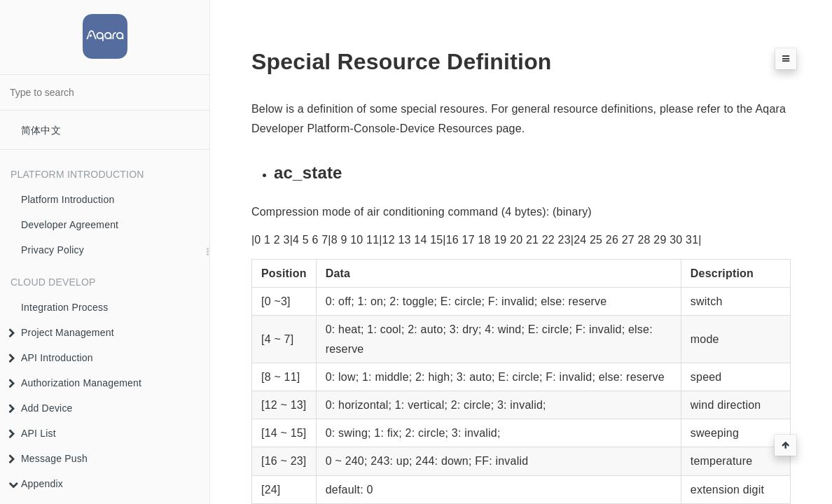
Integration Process (64, 307)
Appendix (36, 484)
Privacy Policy (53, 250)
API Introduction (51, 358)
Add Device (41, 408)
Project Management (61, 332)
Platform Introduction (68, 199)
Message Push (48, 458)
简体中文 (41, 130)
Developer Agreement (70, 225)
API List (32, 433)
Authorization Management (75, 383)
